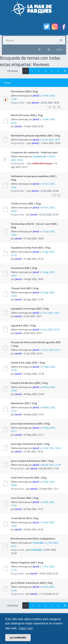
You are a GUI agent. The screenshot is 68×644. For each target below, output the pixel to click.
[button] (65, 71)
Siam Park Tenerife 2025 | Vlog (29, 478)
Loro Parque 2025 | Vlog (25, 498)
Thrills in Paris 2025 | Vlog (26, 204)
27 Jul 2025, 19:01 (51, 313)
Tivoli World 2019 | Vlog (25, 518)
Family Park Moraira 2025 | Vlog (29, 383)
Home (59, 49)
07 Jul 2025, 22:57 (51, 329)
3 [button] (39, 71)
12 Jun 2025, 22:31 (51, 350)
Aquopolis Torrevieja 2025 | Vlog (30, 309)
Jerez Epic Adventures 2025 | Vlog (30, 444)
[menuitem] (49, 50)
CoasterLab (39, 156)
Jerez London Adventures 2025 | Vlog (32, 461)
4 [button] (45, 71)
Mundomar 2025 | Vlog (24, 403)
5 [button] (52, 71)
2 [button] (32, 71)
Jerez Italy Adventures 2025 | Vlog (30, 424)
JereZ (36, 96)
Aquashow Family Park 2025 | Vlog (31, 248)
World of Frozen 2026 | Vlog (27, 115)
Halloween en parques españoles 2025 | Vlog (34, 178)
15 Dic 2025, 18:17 (51, 140)
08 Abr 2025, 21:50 (51, 465)
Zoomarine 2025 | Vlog (24, 268)
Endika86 (36, 550)
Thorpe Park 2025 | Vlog (25, 288)
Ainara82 (38, 543)
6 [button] (58, 71)
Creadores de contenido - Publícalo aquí (34, 152)
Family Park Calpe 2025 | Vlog (28, 363)
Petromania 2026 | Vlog (24, 91)
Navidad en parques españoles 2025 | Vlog (35, 135)
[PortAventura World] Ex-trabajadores (33, 539)
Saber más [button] (26, 628)
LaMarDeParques (42, 163)
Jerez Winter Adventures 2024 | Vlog (32, 583)
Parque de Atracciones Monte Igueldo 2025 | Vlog (36, 344)
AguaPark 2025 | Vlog (23, 326)
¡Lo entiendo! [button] (18, 638)
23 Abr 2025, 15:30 (51, 448)
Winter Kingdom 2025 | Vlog (27, 562)
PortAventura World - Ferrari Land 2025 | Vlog (35, 226)
